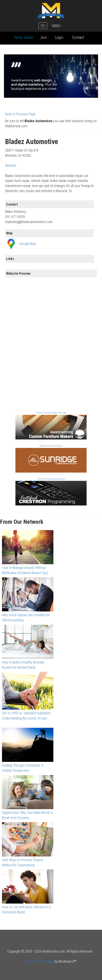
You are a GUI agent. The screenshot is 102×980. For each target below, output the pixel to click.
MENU (56, 26)
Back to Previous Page (20, 114)
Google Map (28, 244)
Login (59, 37)
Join (43, 37)
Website (11, 165)
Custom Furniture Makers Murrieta (51, 413)
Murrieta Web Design (40, 961)
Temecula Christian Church (51, 446)
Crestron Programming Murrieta (51, 479)
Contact (78, 37)
